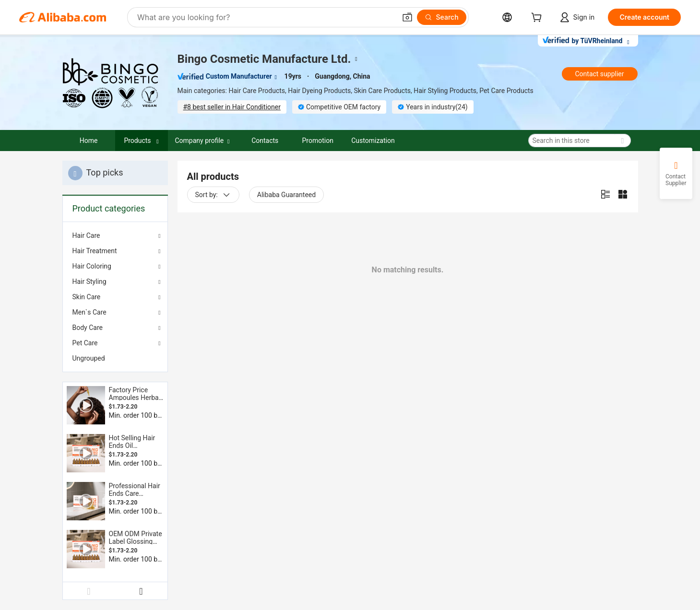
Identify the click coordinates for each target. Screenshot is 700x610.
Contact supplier (599, 74)
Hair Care (86, 235)
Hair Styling (89, 282)
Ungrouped (89, 358)
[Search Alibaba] (266, 17)
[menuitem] (115, 358)
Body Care (88, 328)
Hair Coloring (92, 266)
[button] (407, 17)
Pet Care (85, 343)
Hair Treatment (95, 251)
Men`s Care (89, 312)
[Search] (442, 17)
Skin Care (87, 297)
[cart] (538, 18)
